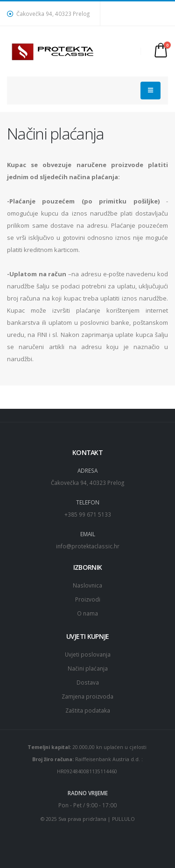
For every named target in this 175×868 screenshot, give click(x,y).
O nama (87, 613)
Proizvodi (88, 599)
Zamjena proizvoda (87, 696)
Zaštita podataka (88, 710)
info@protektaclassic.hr (88, 546)
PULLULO (123, 819)
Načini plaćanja (88, 668)
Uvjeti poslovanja (88, 654)
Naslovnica (87, 585)
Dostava (88, 682)
